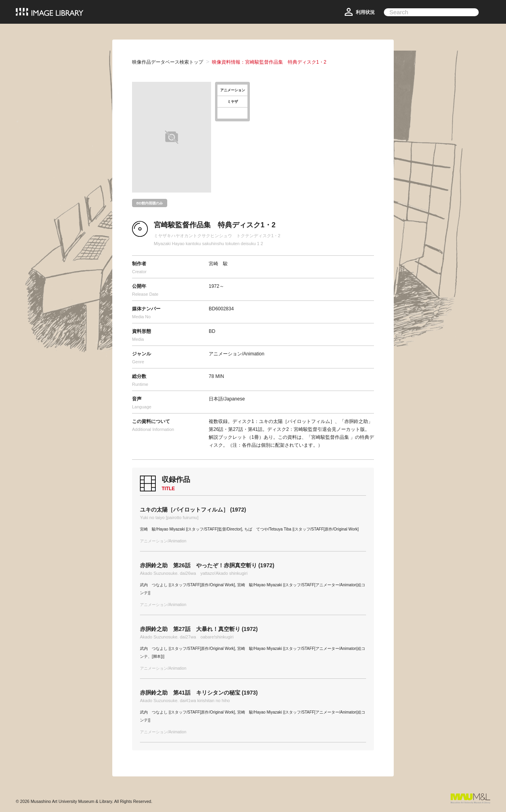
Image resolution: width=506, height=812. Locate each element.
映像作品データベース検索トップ (168, 62)
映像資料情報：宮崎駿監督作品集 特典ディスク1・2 (269, 62)
